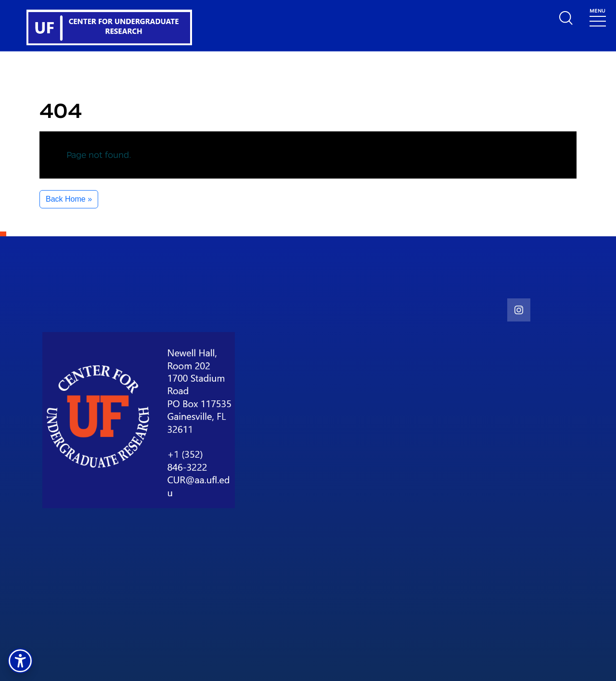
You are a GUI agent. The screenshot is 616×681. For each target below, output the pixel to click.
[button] (20, 661)
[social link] (519, 310)
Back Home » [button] (69, 199)
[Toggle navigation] (598, 17)
